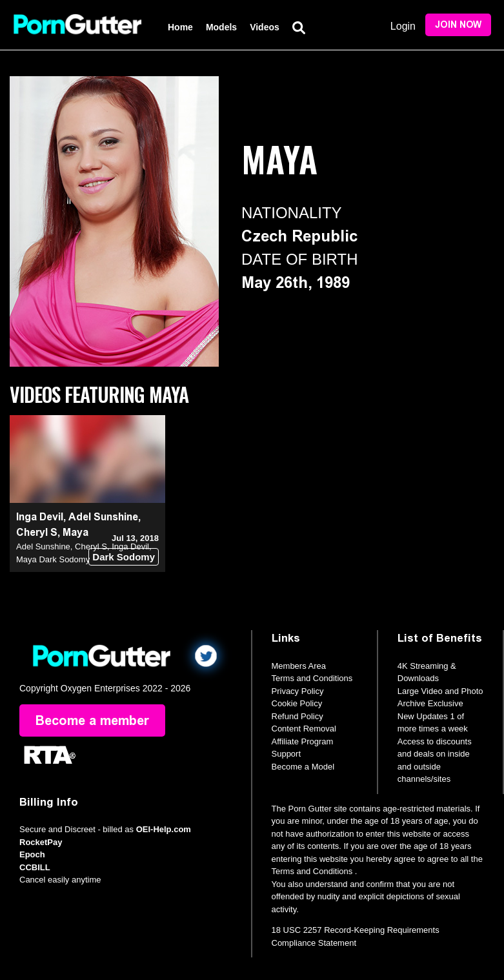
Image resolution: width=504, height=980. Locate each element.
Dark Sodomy (124, 557)
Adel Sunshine (103, 517)
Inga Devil (40, 517)
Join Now (458, 25)
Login (403, 26)
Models (221, 27)
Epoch (32, 854)
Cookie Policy (297, 703)
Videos (265, 27)
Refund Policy (297, 716)
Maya (76, 532)
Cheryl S (37, 532)
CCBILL (35, 867)
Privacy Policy (298, 691)
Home (180, 27)
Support (287, 754)
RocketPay (41, 842)
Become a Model (303, 767)
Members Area (299, 666)
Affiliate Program (303, 741)
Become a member (92, 720)
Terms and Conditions (312, 678)
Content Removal (304, 729)
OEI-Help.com (164, 829)
